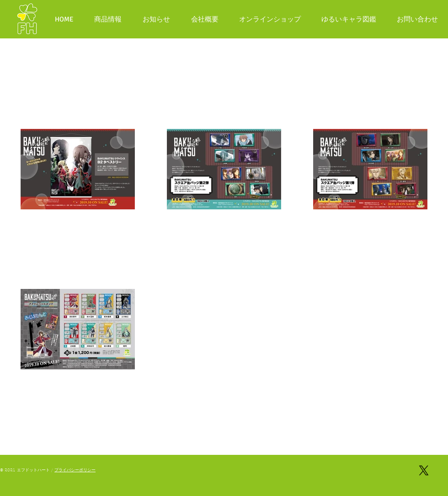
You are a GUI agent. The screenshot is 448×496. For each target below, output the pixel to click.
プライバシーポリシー (75, 470)
